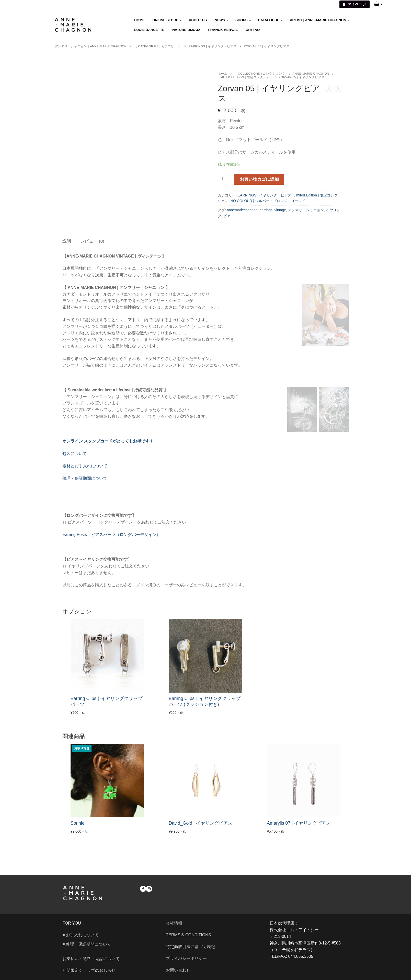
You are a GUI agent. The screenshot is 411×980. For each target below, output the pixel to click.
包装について (75, 454)
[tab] (67, 241)
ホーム (223, 74)
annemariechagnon (242, 210)
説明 (67, 241)
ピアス (229, 216)
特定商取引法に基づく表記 (190, 947)
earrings (266, 210)
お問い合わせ (180, 970)
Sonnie (78, 823)
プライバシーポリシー (186, 958)
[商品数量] (224, 179)
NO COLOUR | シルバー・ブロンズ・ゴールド (268, 201)
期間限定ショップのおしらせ (89, 970)
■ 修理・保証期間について (87, 944)
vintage (280, 210)
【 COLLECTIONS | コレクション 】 (260, 74)
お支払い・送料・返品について (91, 959)
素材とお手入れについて (85, 466)
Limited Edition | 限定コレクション (245, 77)
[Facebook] (143, 889)
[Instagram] (149, 889)
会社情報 (174, 923)
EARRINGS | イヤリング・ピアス (265, 195)
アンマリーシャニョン (306, 210)
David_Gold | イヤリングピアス (201, 823)
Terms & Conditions (188, 935)
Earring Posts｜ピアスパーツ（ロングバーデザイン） (111, 535)
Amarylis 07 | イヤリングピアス (299, 823)
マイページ (354, 4)
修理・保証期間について (85, 478)
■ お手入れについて (81, 935)
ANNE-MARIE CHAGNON (311, 74)
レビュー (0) (92, 241)
